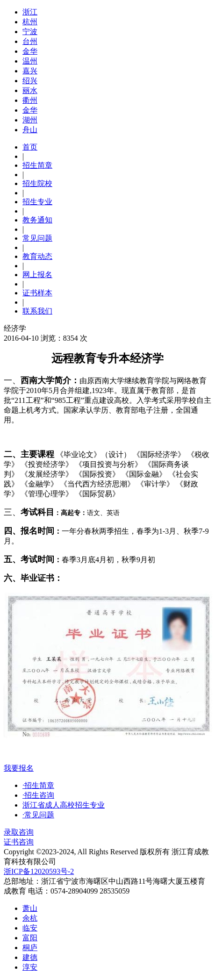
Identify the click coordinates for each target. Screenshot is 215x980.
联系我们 (37, 311)
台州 (30, 41)
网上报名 (37, 275)
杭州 (30, 22)
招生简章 (37, 165)
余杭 (30, 918)
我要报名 (19, 768)
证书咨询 (19, 842)
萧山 (30, 908)
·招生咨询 (38, 795)
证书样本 (37, 293)
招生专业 (37, 202)
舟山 (30, 130)
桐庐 (30, 948)
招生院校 (37, 183)
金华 (30, 51)
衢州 (30, 100)
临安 (30, 928)
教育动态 (37, 256)
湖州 (30, 120)
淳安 (30, 967)
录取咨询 (19, 832)
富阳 (30, 938)
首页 (30, 147)
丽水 (30, 90)
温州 (30, 61)
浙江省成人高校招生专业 (64, 805)
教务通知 (37, 220)
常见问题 (37, 238)
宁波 (30, 32)
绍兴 (30, 81)
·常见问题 (38, 815)
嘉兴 (30, 71)
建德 (30, 957)
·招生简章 (38, 785)
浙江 (30, 12)
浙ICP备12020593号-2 (39, 871)
